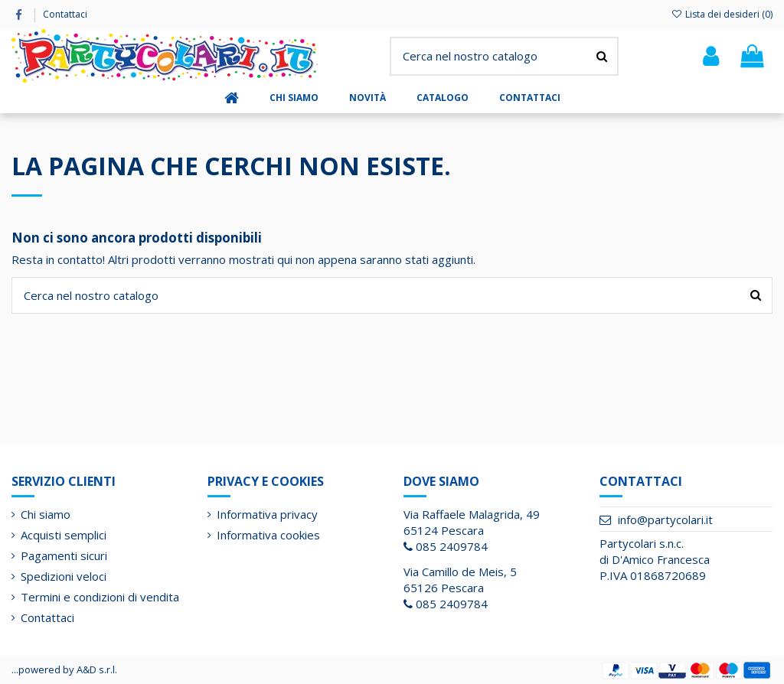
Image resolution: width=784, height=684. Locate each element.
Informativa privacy (267, 514)
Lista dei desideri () (722, 14)
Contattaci (65, 14)
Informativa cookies (268, 535)
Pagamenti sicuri (64, 555)
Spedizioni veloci (64, 576)
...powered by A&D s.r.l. (64, 669)
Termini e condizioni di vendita (100, 597)
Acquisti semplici (64, 535)
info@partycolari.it (665, 520)
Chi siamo (46, 514)
